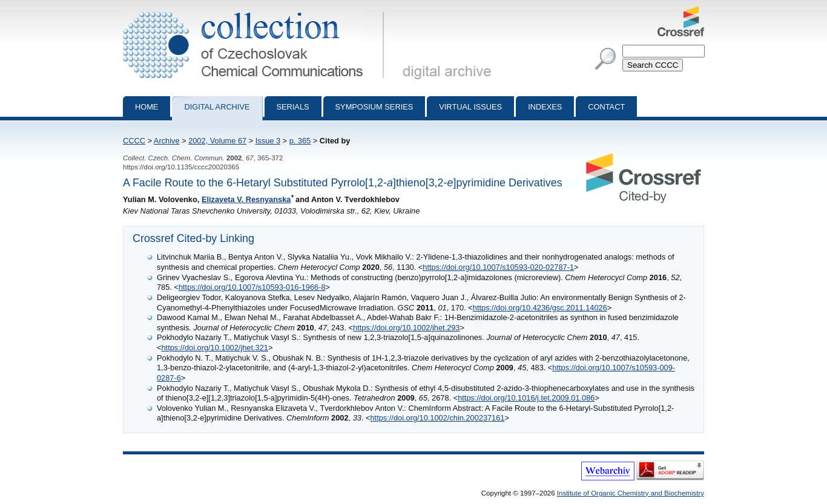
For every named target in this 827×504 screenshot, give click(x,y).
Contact (606, 107)
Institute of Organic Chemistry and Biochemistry (631, 493)
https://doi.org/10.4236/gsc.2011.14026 (540, 308)
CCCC (134, 141)
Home (147, 107)
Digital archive (217, 107)
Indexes (545, 107)
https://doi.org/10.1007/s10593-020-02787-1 (498, 267)
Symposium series (374, 107)
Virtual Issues (470, 107)
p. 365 (300, 141)
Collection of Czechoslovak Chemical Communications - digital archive (256, 11)
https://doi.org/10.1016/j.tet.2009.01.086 (526, 398)
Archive (167, 141)
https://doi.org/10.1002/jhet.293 (406, 328)
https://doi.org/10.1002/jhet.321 (214, 348)
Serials (293, 107)
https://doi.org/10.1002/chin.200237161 (437, 418)
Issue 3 (268, 141)
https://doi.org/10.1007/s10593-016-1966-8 (252, 287)
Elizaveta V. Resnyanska (246, 199)
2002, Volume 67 (217, 141)
